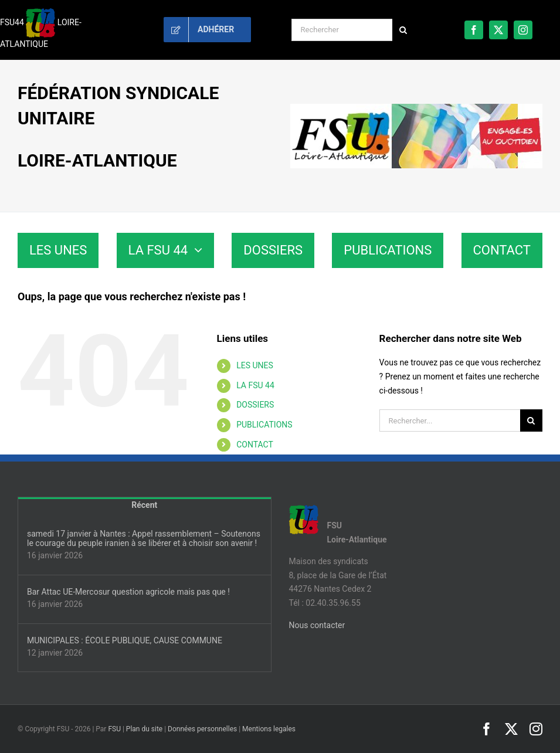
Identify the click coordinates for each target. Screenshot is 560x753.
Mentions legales (269, 729)
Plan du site (144, 729)
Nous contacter (317, 625)
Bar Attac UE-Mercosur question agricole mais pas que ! (128, 592)
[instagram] (523, 30)
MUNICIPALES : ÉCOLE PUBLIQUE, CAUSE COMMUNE (125, 640)
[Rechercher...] (450, 420)
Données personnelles (202, 729)
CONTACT (255, 445)
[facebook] (474, 30)
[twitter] (498, 30)
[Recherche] (403, 30)
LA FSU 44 (255, 385)
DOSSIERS (255, 405)
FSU (114, 729)
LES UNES (255, 365)
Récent (144, 505)
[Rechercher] (342, 30)
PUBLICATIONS (264, 425)
